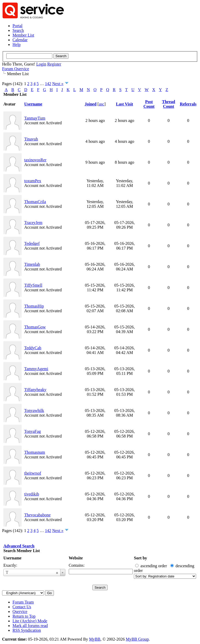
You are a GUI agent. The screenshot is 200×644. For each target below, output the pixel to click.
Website (76, 558)
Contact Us (22, 607)
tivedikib (32, 494)
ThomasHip (34, 306)
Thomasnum (35, 452)
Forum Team (23, 602)
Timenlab (32, 264)
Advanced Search (19, 546)
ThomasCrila (35, 202)
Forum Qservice (16, 69)
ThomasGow (35, 327)
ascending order (154, 566)
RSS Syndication (27, 630)
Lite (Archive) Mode (30, 621)
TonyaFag (33, 431)
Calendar (20, 40)
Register (54, 64)
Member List (23, 35)
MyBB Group (137, 639)
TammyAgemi (36, 369)
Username (12, 558)
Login (41, 64)
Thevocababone (37, 515)
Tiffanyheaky (35, 390)
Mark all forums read (30, 626)
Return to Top (24, 616)
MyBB (95, 639)
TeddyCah (33, 348)
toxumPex (33, 181)
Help (17, 45)
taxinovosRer (35, 160)
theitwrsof (33, 473)
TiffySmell (33, 285)
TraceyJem (33, 223)
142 (48, 84)
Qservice (20, 611)
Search (18, 30)
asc (102, 104)
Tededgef (32, 243)
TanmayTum (35, 118)
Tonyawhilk (34, 410)
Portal (17, 26)
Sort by (140, 558)
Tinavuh (31, 139)
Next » (58, 84)
